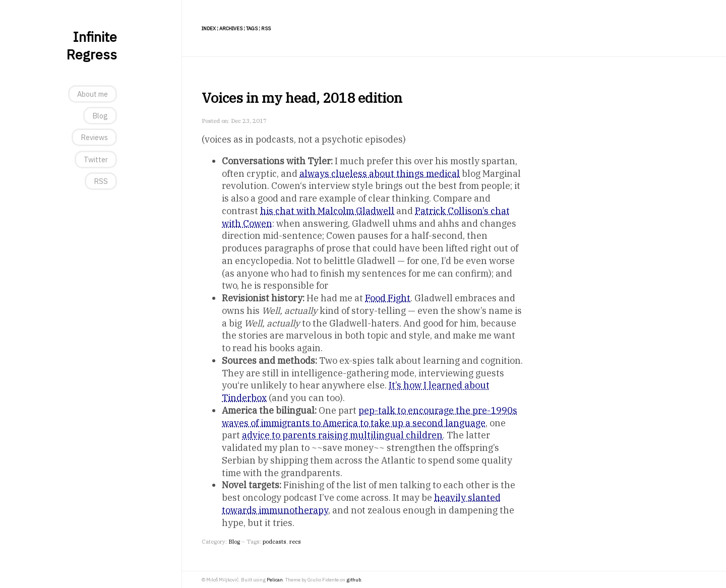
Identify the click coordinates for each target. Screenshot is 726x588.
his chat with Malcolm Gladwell (327, 211)
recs (295, 542)
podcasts (275, 542)
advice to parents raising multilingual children (342, 435)
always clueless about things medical (380, 174)
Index (209, 28)
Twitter (96, 159)
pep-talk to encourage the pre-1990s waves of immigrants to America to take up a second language (370, 417)
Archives (231, 28)
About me (93, 94)
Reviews (94, 137)
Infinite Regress (92, 45)
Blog (100, 116)
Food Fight (388, 298)
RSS (101, 181)
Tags (252, 28)
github (354, 580)
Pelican (275, 580)
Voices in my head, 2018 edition (302, 97)
